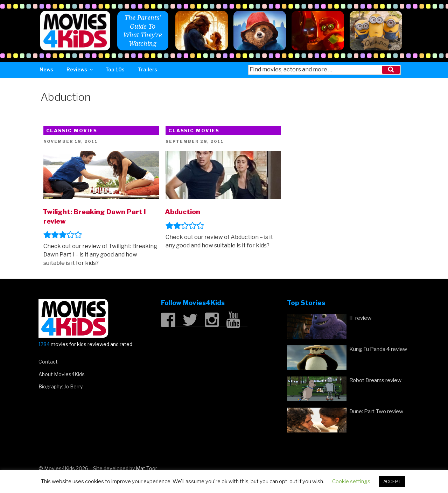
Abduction (183, 212)
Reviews (80, 69)
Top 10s (115, 69)
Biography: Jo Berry (61, 386)
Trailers (148, 69)
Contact (48, 362)
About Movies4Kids (62, 374)
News (46, 69)
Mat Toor (146, 468)
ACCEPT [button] (392, 481)
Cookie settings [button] (351, 481)
